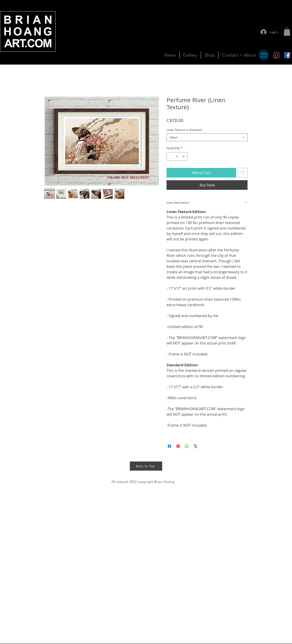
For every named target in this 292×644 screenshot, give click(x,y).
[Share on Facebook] (169, 446)
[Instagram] (276, 55)
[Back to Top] (146, 466)
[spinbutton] (177, 156)
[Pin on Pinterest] (178, 446)
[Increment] (184, 156)
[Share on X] (196, 446)
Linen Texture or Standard (184, 130)
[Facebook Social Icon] (287, 55)
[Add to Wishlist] (243, 173)
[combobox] (207, 137)
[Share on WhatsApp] (187, 446)
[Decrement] (170, 156)
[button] (287, 32)
